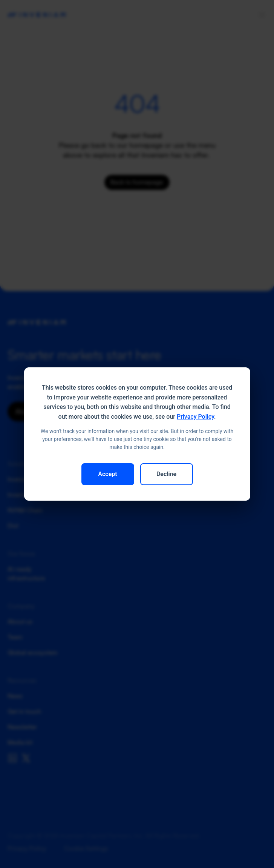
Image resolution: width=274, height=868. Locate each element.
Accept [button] (107, 474)
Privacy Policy (195, 417)
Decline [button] (166, 474)
